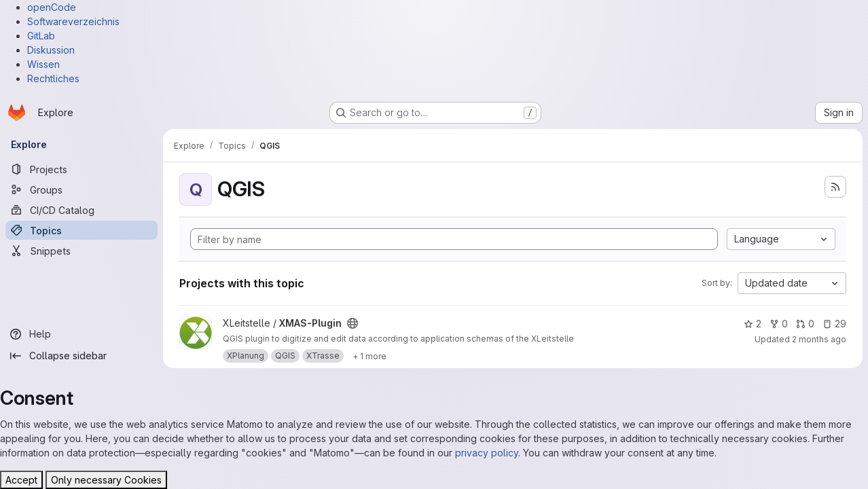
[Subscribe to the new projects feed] (835, 187)
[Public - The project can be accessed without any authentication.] (352, 323)
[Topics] (82, 230)
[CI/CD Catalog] (82, 210)
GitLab (41, 36)
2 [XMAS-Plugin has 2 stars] (753, 324)
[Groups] (82, 189)
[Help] (82, 334)
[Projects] (82, 169)
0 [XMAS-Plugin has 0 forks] (779, 324)
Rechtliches (53, 78)
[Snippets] (82, 251)
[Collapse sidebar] (82, 356)
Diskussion (51, 50)
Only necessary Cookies (106, 480)
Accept (21, 480)
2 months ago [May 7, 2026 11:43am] (819, 339)
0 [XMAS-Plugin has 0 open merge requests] (805, 324)
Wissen (43, 64)
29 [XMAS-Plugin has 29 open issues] (834, 324)
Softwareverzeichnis (73, 21)
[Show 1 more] (369, 356)
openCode (52, 7)
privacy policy (487, 453)
